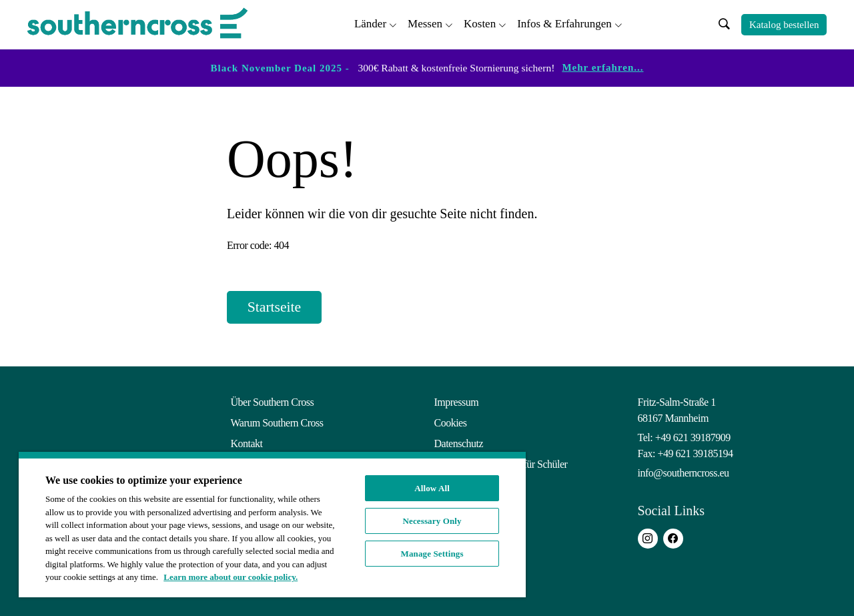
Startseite (276, 307)
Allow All (432, 488)
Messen (425, 24)
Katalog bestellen (784, 25)
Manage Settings (432, 554)
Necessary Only (432, 521)
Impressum (457, 402)
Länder (370, 24)
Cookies (451, 423)
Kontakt (247, 443)
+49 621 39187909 (693, 437)
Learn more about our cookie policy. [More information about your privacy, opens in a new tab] (231, 577)
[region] (272, 525)
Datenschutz (459, 443)
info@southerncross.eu (684, 473)
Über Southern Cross (273, 402)
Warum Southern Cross (277, 423)
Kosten (480, 24)
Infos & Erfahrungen (564, 24)
